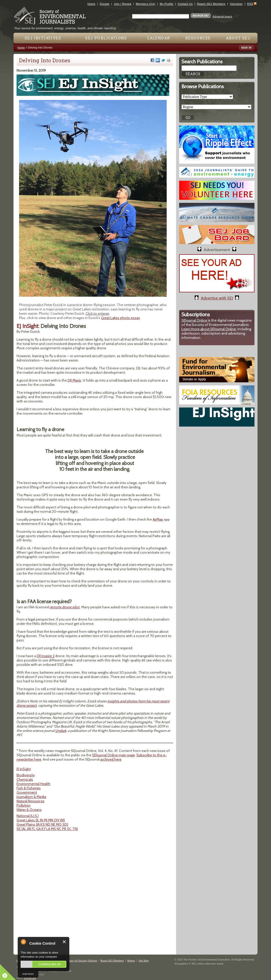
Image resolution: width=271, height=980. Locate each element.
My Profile (167, 4)
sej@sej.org (30, 978)
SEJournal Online (194, 320)
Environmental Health (33, 784)
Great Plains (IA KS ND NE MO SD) (42, 824)
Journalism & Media (31, 797)
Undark (61, 731)
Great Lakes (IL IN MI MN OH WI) (41, 820)
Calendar (159, 38)
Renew (131, 960)
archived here (111, 759)
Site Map (144, 960)
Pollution (24, 805)
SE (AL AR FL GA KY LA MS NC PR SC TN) (47, 829)
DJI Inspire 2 (46, 656)
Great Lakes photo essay (120, 318)
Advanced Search (222, 16)
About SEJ (238, 38)
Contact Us (185, 4)
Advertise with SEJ (217, 298)
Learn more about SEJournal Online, (209, 329)
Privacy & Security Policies (82, 960)
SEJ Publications (106, 38)
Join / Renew (123, 4)
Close (65, 942)
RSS (250, 4)
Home (91, 4)
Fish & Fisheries (29, 788)
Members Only (146, 4)
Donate (105, 4)
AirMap (158, 519)
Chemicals (25, 779)
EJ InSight (24, 769)
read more (28, 974)
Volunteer (236, 4)
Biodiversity (26, 775)
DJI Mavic (75, 380)
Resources (198, 38)
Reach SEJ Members (211, 4)
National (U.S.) (28, 816)
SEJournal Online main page (113, 755)
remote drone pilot (65, 607)
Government (27, 792)
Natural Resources (31, 801)
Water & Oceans (29, 810)
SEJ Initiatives (43, 38)
